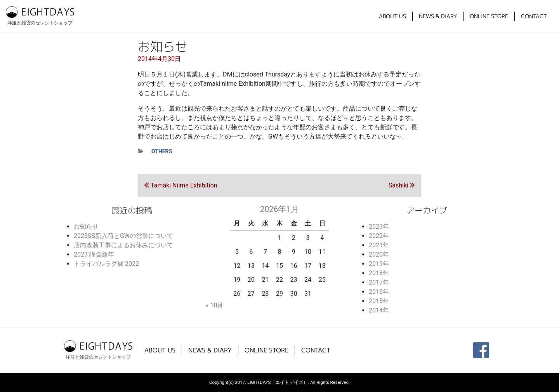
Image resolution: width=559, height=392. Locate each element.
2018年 (379, 273)
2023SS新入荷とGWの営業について (123, 236)
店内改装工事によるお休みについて (123, 245)
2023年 (379, 226)
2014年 (379, 310)
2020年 (379, 254)
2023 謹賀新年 (94, 254)
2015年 (379, 301)
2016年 (379, 292)
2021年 (379, 245)
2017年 (379, 282)
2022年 (379, 236)
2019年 (379, 264)
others (162, 151)
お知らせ (86, 226)
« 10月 (214, 305)
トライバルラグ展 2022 (106, 264)
